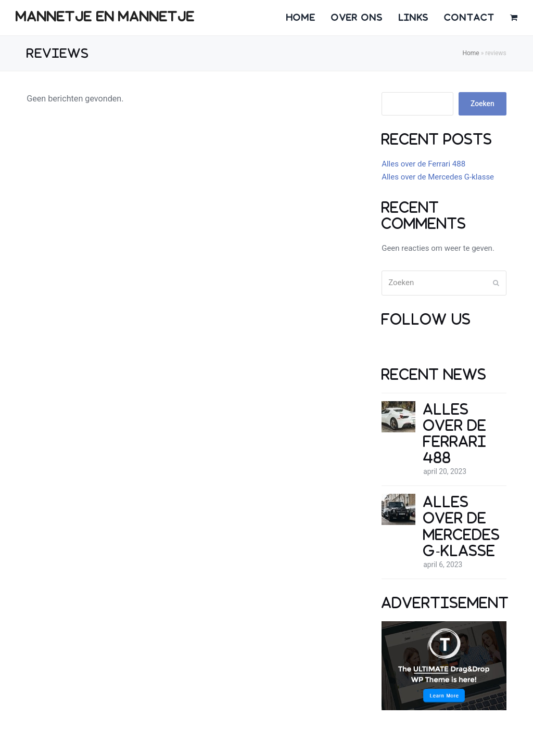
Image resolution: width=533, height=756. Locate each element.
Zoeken (483, 104)
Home (471, 53)
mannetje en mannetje (105, 17)
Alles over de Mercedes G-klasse (438, 177)
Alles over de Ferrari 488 (423, 164)
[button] (514, 18)
